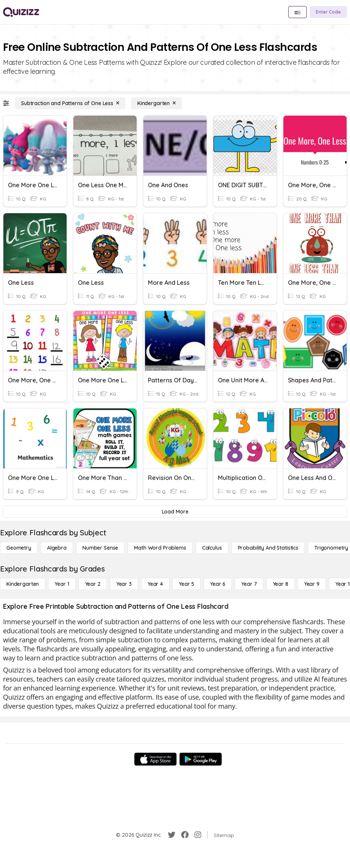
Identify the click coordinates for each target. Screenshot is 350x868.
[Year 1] (62, 584)
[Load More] (175, 512)
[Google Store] (201, 759)
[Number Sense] (100, 548)
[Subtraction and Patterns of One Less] (70, 103)
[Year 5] (186, 584)
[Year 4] (155, 584)
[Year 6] (218, 584)
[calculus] (212, 548)
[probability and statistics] (268, 548)
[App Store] (155, 759)
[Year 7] (249, 584)
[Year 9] (312, 584)
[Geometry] (19, 548)
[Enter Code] (328, 12)
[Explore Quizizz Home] (21, 12)
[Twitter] (172, 835)
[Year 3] (124, 584)
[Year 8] (281, 584)
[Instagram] (198, 835)
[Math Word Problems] (160, 548)
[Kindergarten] (157, 103)
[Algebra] (57, 548)
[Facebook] (185, 835)
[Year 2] (93, 584)
